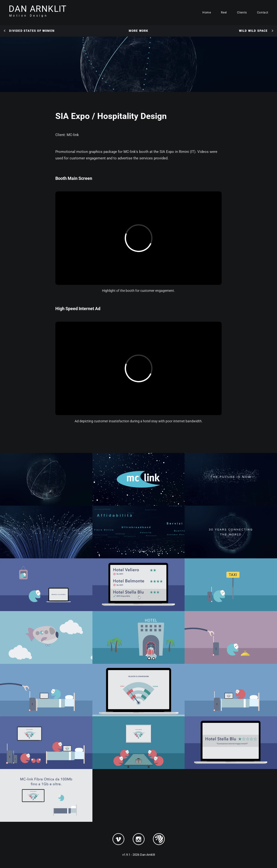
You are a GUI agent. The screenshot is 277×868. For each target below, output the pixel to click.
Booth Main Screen (74, 178)
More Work (139, 31)
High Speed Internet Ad (78, 309)
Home (207, 13)
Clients (242, 13)
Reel (224, 13)
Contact (263, 13)
